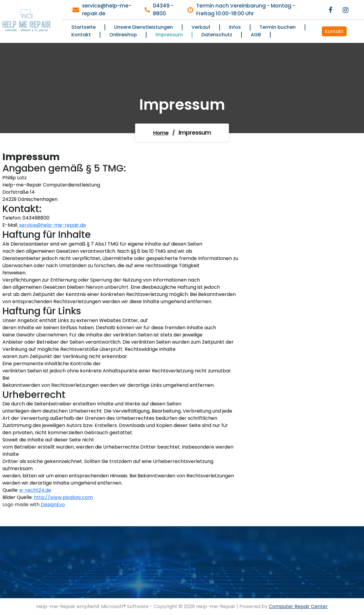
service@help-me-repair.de (53, 225)
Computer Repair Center (298, 606)
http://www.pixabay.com (63, 497)
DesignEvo (53, 505)
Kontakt (334, 31)
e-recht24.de (35, 490)
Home (161, 133)
